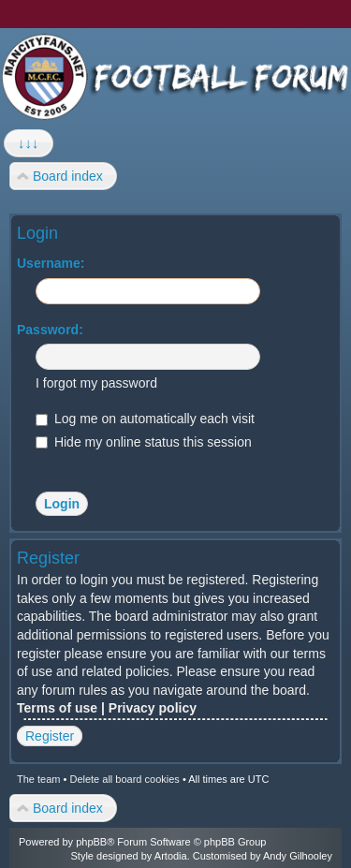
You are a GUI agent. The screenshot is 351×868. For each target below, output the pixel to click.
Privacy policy (153, 708)
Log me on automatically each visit (145, 419)
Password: (50, 330)
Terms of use (57, 708)
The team (38, 779)
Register (50, 736)
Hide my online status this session (144, 442)
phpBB (91, 842)
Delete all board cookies (124, 779)
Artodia (171, 856)
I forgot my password (96, 383)
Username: (51, 263)
